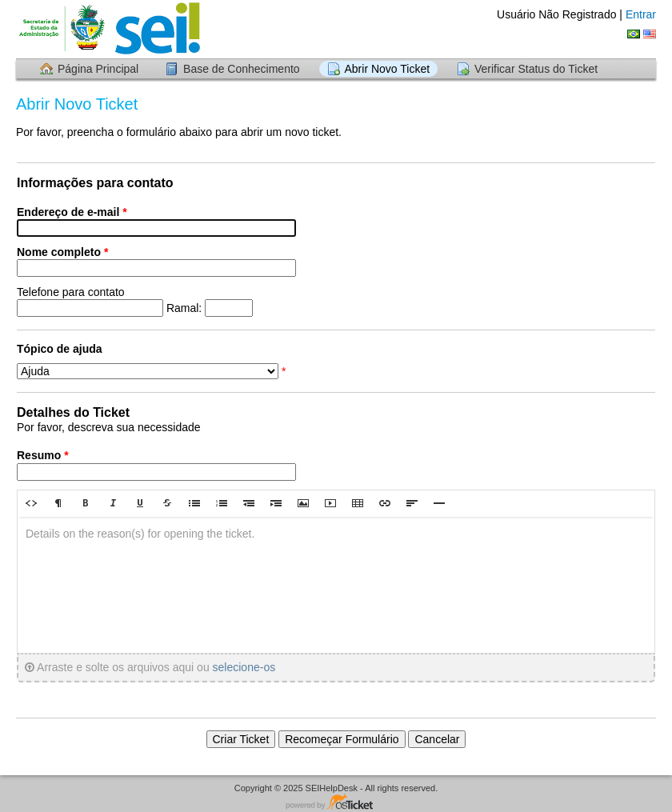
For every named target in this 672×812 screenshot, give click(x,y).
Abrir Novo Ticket (388, 69)
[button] (31, 503)
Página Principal (98, 69)
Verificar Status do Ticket (536, 69)
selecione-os (244, 667)
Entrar (641, 14)
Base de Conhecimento (242, 69)
